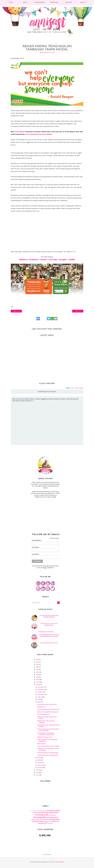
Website (23, 260)
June (39, 702)
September (41, 694)
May (39, 758)
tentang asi (52, 815)
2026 (38, 660)
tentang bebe (40, 817)
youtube (51, 823)
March (40, 763)
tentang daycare (36, 819)
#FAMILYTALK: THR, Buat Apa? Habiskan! (46, 722)
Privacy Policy (47, 854)
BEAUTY (83, 2)
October (40, 692)
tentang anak (42, 815)
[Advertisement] (45, 514)
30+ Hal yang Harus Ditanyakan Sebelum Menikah (49, 616)
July (39, 699)
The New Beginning (43, 714)
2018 (38, 680)
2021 (38, 672)
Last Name (36, 554)
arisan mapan (79, 388)
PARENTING (54, 2)
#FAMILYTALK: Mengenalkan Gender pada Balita (48, 749)
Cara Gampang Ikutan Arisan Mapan (39, 134)
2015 (38, 770)
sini (74, 252)
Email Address (37, 540)
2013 (38, 775)
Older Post (78, 311)
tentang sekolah (47, 821)
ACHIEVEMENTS (40, 2)
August (40, 697)
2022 (38, 670)
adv (72, 388)
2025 (38, 662)
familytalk (50, 811)
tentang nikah (37, 821)
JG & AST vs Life (35, 811)
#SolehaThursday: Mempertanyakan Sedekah (49, 726)
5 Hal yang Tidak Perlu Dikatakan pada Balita (47, 740)
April (39, 760)
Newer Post (16, 311)
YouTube (53, 260)
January (40, 767)
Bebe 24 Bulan (42, 744)
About (25, 2)
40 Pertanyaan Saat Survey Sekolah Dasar (49, 624)
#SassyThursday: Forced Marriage (48, 753)
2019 (38, 677)
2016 (38, 684)
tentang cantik (52, 817)
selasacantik (54, 812)
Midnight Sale (41, 707)
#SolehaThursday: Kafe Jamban (47, 704)
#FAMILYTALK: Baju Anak (45, 737)
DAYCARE (69, 2)
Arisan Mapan (20, 132)
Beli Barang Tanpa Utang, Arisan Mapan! (47, 718)
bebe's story (43, 811)
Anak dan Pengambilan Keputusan (48, 712)
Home (11, 2)
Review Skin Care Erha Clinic (49, 643)
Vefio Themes (60, 862)
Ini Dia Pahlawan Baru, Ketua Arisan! (48, 709)
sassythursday (44, 812)
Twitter (43, 260)
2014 (38, 773)
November (41, 689)
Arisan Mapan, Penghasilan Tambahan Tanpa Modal (46, 734)
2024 (38, 665)
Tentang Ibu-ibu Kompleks (46, 632)
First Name (36, 547)
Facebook (33, 260)
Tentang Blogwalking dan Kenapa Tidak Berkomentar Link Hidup (49, 635)
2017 (38, 682)
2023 (38, 667)
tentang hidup (54, 819)
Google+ (63, 260)
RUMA (72, 260)
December (41, 687)
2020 (38, 674)
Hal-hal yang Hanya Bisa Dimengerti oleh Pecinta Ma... (48, 730)
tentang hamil (45, 819)
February (40, 765)
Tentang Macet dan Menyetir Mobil (48, 755)
